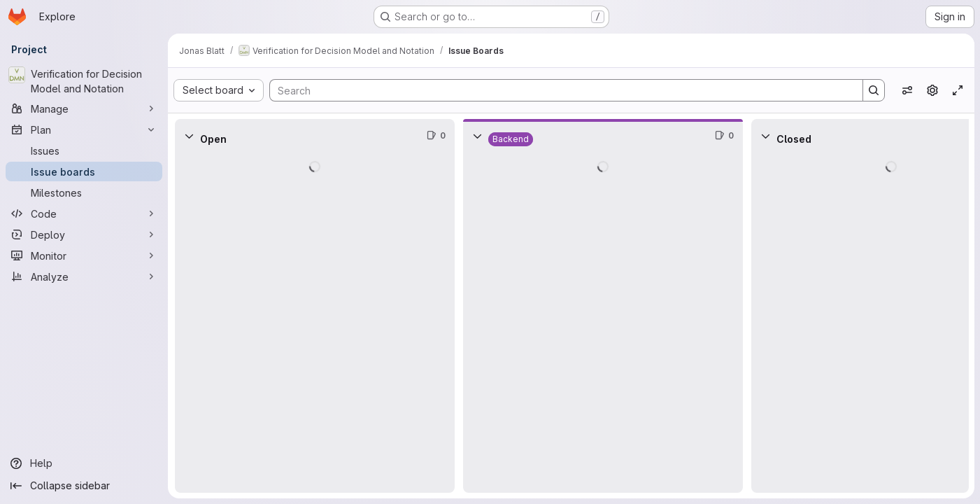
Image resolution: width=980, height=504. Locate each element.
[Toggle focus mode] (958, 90)
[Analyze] (84, 276)
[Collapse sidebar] (84, 486)
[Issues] (84, 150)
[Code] (84, 213)
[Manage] (84, 108)
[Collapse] (189, 136)
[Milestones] (84, 192)
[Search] (559, 90)
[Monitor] (84, 255)
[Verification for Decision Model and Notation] (84, 81)
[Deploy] (84, 234)
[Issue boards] (84, 171)
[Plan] (84, 129)
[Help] (84, 463)
